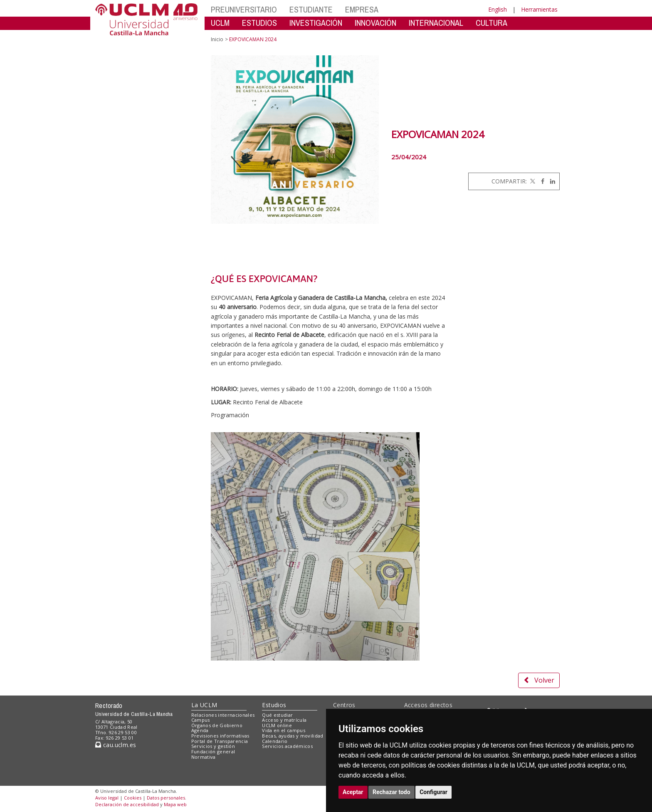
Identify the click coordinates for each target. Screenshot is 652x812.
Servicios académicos (287, 746)
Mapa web (175, 804)
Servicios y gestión (213, 746)
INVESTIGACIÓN (316, 23)
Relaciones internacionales (223, 715)
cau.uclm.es (116, 745)
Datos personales (166, 798)
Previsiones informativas (220, 736)
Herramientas (539, 9)
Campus (201, 720)
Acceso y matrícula (284, 720)
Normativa (204, 757)
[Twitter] (532, 181)
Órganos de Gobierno (217, 725)
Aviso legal (107, 798)
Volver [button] (539, 680)
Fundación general (213, 751)
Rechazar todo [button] (391, 792)
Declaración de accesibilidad (127, 804)
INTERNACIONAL (436, 23)
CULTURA (491, 23)
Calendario (275, 741)
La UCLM (204, 705)
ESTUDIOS (259, 23)
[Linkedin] (551, 181)
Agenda (200, 730)
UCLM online (277, 725)
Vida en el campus (284, 730)
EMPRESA (362, 9)
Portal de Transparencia (220, 741)
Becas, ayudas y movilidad (293, 736)
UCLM (220, 23)
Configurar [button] (433, 792)
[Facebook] (541, 181)
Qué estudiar (277, 715)
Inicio (217, 39)
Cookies (133, 798)
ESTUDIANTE (311, 9)
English (498, 9)
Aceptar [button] (353, 792)
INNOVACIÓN (375, 23)
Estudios (274, 705)
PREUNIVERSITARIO (244, 9)
